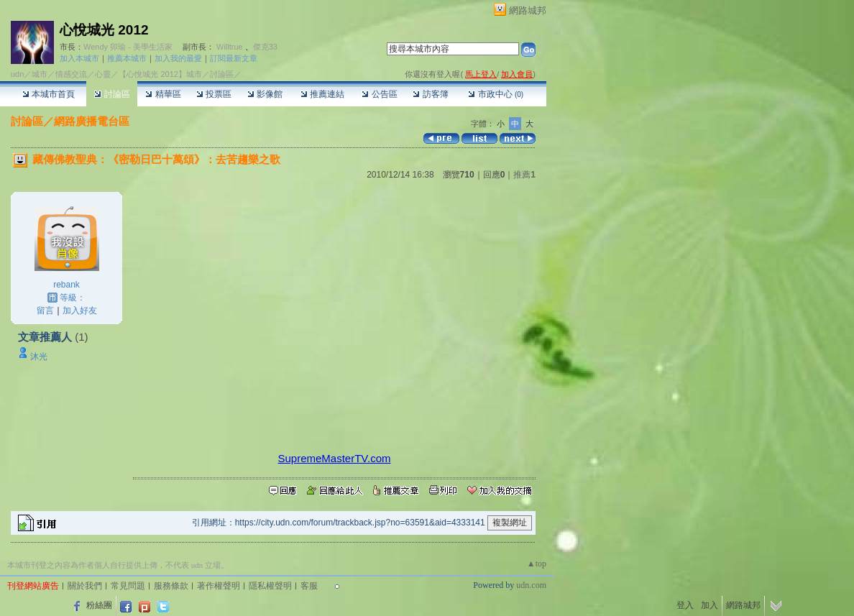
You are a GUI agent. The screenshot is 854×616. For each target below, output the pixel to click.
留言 (45, 311)
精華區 (163, 94)
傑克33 (265, 47)
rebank (66, 285)
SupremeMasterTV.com (334, 458)
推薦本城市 (127, 58)
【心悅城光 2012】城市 (160, 74)
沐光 (39, 357)
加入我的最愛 (178, 58)
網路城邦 (528, 10)
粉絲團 (99, 605)
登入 (685, 605)
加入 (710, 605)
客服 (309, 586)
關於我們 (85, 586)
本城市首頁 (49, 94)
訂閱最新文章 (234, 58)
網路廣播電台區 (92, 121)
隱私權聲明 (270, 586)
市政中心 (496, 94)
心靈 (103, 74)
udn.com (531, 585)
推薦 (524, 175)
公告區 (379, 94)
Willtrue (230, 47)
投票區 (214, 94)
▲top (537, 564)
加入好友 (80, 311)
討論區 (112, 94)
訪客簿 (430, 94)
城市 (40, 74)
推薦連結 (322, 94)
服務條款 (171, 586)
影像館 (265, 94)
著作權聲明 (219, 586)
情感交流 (71, 74)
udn (17, 74)
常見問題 (128, 586)
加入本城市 (79, 58)
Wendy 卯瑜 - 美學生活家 (128, 47)
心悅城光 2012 (104, 30)
